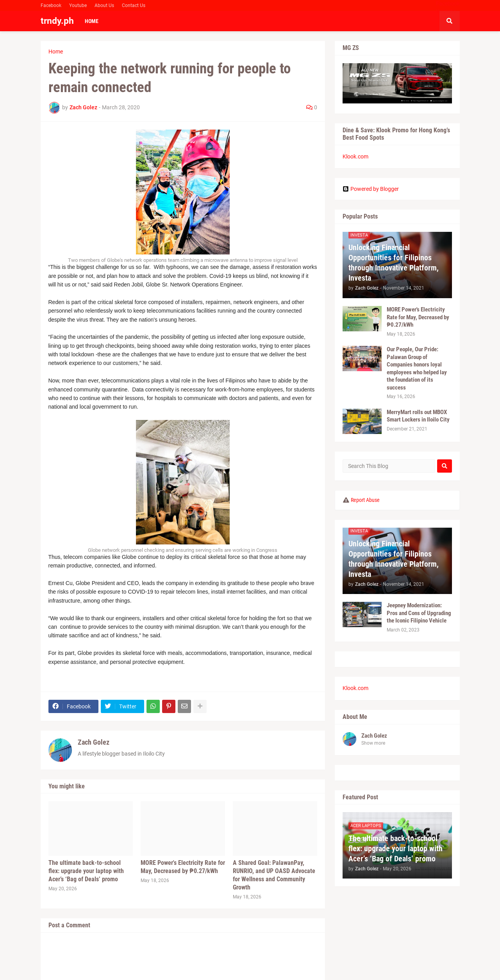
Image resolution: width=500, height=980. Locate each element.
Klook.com (355, 157)
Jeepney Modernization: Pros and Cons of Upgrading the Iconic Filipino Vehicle (419, 613)
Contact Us (134, 5)
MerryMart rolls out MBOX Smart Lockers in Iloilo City (418, 416)
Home (56, 52)
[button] (450, 21)
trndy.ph (57, 21)
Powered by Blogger (371, 189)
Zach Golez (94, 742)
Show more (373, 743)
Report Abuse (365, 500)
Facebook (51, 5)
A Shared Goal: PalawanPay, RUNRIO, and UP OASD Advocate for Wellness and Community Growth (274, 875)
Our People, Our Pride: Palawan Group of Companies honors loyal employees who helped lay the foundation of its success (417, 368)
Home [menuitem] (92, 21)
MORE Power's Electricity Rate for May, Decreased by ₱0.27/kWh (183, 867)
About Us (104, 5)
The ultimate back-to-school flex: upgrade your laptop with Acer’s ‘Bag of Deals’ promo (86, 871)
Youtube (78, 5)
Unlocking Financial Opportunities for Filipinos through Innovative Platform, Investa (394, 263)
